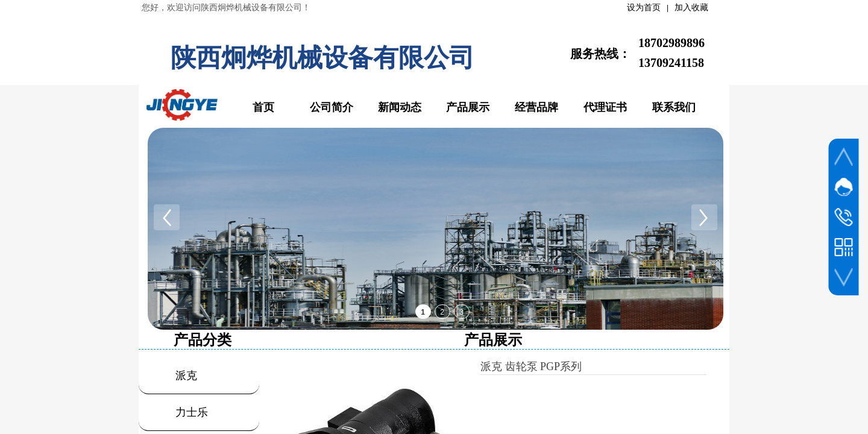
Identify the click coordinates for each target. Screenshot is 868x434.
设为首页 (644, 8)
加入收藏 (691, 8)
